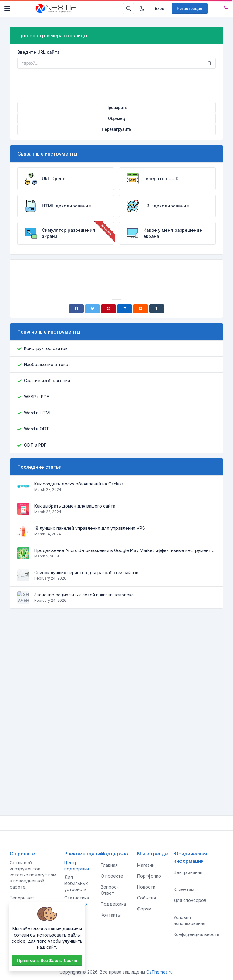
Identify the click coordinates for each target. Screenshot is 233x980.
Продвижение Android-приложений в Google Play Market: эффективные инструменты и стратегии (125, 550)
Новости (146, 887)
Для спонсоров (190, 900)
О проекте (112, 876)
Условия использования (189, 920)
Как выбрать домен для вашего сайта (75, 506)
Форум (144, 909)
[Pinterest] (108, 309)
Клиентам (184, 889)
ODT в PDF (35, 445)
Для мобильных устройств (76, 883)
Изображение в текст (47, 364)
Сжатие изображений (47, 380)
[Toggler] (7, 9)
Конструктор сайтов (46, 348)
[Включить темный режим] (142, 9)
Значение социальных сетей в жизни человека (84, 595)
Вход (160, 9)
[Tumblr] (157, 309)
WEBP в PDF (37, 397)
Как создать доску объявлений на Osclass (79, 484)
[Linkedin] (125, 309)
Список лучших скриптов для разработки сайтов (86, 572)
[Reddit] (141, 309)
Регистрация (190, 9)
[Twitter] (92, 309)
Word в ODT (37, 429)
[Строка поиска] (129, 9)
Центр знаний (188, 872)
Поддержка (113, 904)
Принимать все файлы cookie (47, 961)
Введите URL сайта (39, 52)
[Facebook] (76, 309)
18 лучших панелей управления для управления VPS (90, 528)
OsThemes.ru (159, 972)
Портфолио (149, 876)
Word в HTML (38, 413)
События (147, 898)
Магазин (146, 865)
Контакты (111, 915)
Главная (109, 865)
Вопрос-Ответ (110, 890)
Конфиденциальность (196, 934)
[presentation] (116, 85)
